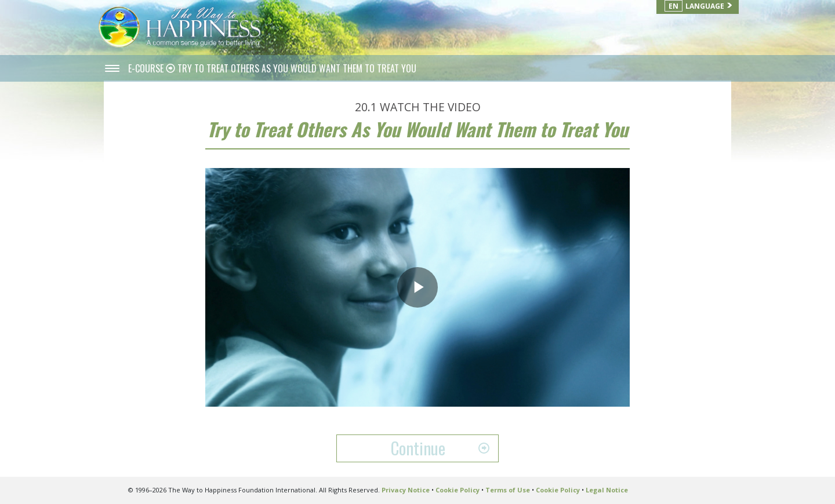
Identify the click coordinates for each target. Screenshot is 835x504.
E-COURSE (147, 68)
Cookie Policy (458, 490)
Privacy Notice (406, 490)
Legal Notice (607, 490)
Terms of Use (508, 490)
